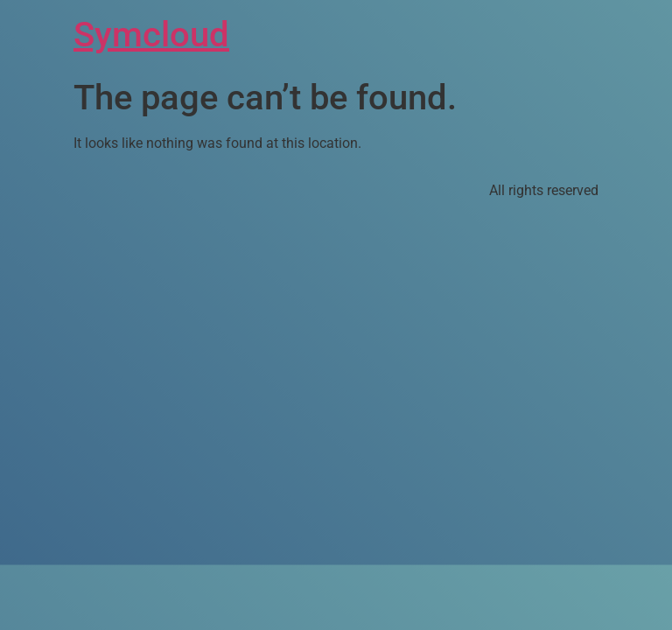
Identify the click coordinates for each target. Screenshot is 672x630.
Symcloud (151, 35)
